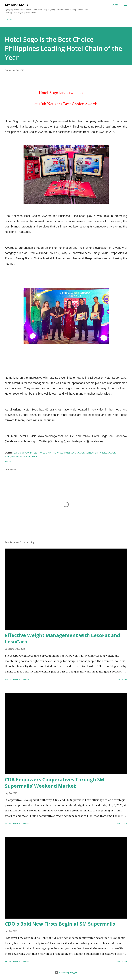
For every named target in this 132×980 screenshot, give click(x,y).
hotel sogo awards (74, 453)
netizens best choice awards (100, 453)
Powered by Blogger (66, 973)
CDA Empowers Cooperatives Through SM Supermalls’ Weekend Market (55, 783)
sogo (8, 456)
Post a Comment (22, 679)
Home (9, 19)
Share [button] (8, 461)
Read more (122, 679)
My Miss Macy (17, 5)
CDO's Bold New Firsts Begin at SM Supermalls (60, 924)
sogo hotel (32, 456)
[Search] (114, 5)
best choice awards (23, 453)
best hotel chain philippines (48, 453)
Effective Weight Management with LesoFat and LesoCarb (62, 638)
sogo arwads (18, 456)
